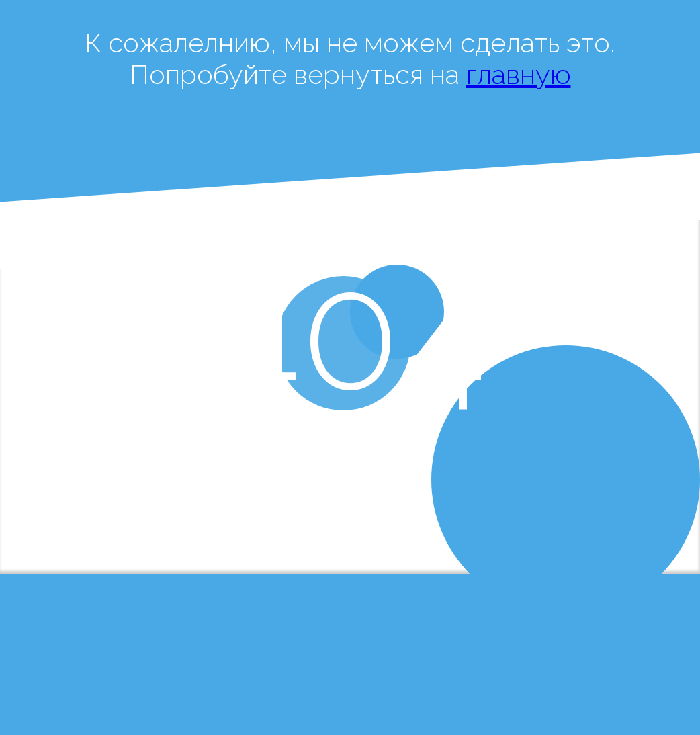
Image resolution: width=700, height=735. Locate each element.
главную (519, 74)
